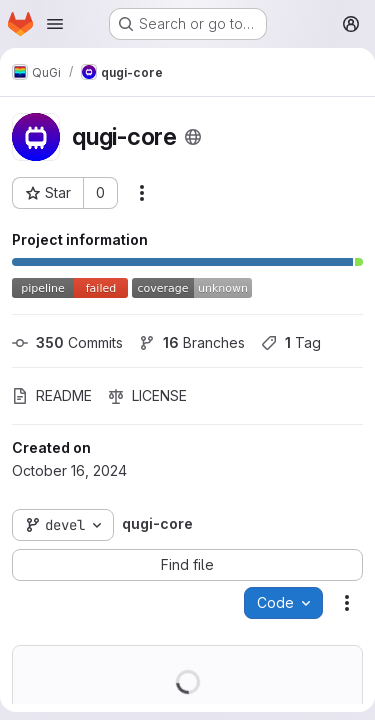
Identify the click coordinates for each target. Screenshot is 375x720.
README (52, 395)
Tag (291, 342)
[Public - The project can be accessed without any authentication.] (193, 137)
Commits (67, 342)
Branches (192, 342)
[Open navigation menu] (55, 24)
